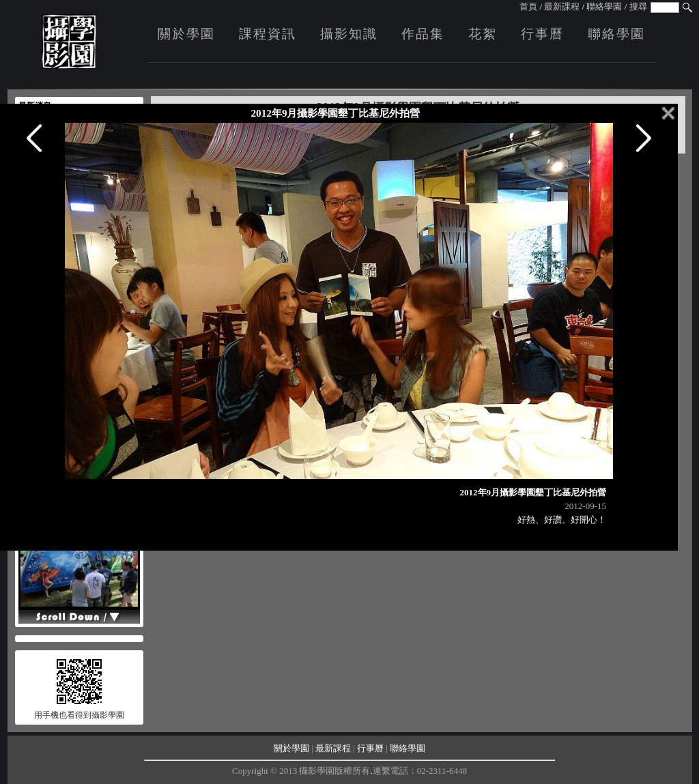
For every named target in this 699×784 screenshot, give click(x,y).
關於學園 (186, 34)
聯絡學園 (604, 6)
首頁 (528, 6)
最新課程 (562, 6)
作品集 (423, 34)
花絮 (483, 34)
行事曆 (542, 34)
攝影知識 (349, 34)
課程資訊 (268, 34)
